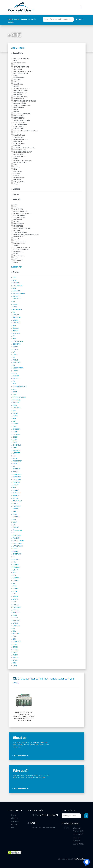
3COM (15, 488)
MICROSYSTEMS (18, 286)
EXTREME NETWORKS (19, 397)
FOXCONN (16, 620)
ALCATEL (15, 413)
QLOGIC (15, 644)
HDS (14, 594)
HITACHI (15, 652)
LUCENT (15, 442)
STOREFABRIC (17, 554)
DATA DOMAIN (17, 480)
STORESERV (17, 429)
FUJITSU (15, 655)
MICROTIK (16, 604)
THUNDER (16, 565)
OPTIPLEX (16, 581)
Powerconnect (17, 530)
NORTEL (15, 549)
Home (14, 815)
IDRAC (15, 426)
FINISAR (15, 618)
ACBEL (15, 339)
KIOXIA (15, 522)
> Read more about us (20, 756)
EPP (14, 312)
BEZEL (15, 384)
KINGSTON (16, 634)
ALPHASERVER (17, 501)
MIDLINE (15, 570)
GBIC (14, 525)
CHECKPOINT (17, 482)
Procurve (16, 610)
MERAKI (15, 320)
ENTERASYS (16, 559)
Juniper (15, 448)
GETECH (15, 437)
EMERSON (16, 612)
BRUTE (15, 392)
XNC (14, 583)
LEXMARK (16, 527)
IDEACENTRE (17, 400)
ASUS (15, 389)
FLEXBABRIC (17, 567)
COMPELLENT (17, 477)
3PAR (15, 418)
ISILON (15, 405)
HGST (15, 278)
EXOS (15, 602)
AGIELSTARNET (17, 461)
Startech (15, 416)
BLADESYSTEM (17, 309)
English (24, 19)
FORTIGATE (16, 402)
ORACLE (15, 432)
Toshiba (15, 347)
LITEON (15, 464)
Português (32, 19)
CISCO (15, 636)
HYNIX (15, 575)
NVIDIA (15, 307)
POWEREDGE (17, 408)
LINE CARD (16, 379)
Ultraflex (15, 371)
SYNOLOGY (16, 495)
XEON (15, 519)
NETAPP (15, 660)
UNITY (15, 421)
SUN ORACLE (17, 323)
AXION (15, 615)
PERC (14, 395)
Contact (14, 825)
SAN (14, 357)
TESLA (15, 373)
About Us (15, 818)
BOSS (15, 573)
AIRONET (16, 458)
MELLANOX (16, 578)
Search (80, 19)
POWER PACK (17, 506)
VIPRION (15, 599)
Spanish (11, 22)
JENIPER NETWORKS (19, 294)
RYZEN (15, 440)
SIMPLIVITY (16, 296)
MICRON (15, 503)
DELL (14, 631)
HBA (14, 562)
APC (14, 336)
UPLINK (15, 591)
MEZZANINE (16, 434)
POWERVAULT (17, 607)
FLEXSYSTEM (17, 317)
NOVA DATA (16, 333)
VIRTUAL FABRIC (18, 546)
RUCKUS (15, 360)
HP (14, 628)
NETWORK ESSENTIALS (20, 387)
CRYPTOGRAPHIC (18, 341)
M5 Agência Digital (80, 859)
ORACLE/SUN (17, 642)
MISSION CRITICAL (18, 368)
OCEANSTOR (17, 344)
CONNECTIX (16, 626)
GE (14, 533)
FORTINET (16, 376)
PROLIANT (16, 315)
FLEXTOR (16, 424)
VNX (14, 301)
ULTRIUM (16, 485)
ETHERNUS (16, 283)
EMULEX (15, 647)
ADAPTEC (16, 472)
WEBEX (15, 511)
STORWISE (16, 517)
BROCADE (16, 658)
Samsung (16, 328)
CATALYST (16, 490)
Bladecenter (17, 493)
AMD (14, 410)
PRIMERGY (16, 538)
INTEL (15, 663)
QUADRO (16, 349)
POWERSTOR (17, 299)
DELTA (15, 456)
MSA (14, 288)
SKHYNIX (16, 498)
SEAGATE (16, 650)
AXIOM (15, 514)
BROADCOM (17, 450)
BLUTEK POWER (18, 543)
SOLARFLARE (17, 363)
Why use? (15, 821)
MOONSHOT (17, 291)
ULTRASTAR (16, 453)
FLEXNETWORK (17, 474)
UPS (14, 352)
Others (15, 666)
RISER (15, 586)
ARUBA (15, 304)
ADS (14, 466)
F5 (14, 557)
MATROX (16, 623)
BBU (14, 325)
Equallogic (16, 551)
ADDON (15, 331)
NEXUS (15, 280)
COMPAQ (16, 509)
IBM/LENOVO (17, 445)
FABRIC (15, 355)
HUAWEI (15, 596)
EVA (14, 381)
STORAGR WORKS (18, 541)
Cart (13, 828)
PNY (14, 365)
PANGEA (15, 589)
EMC (14, 639)
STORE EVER (17, 469)
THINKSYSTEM (17, 535)
